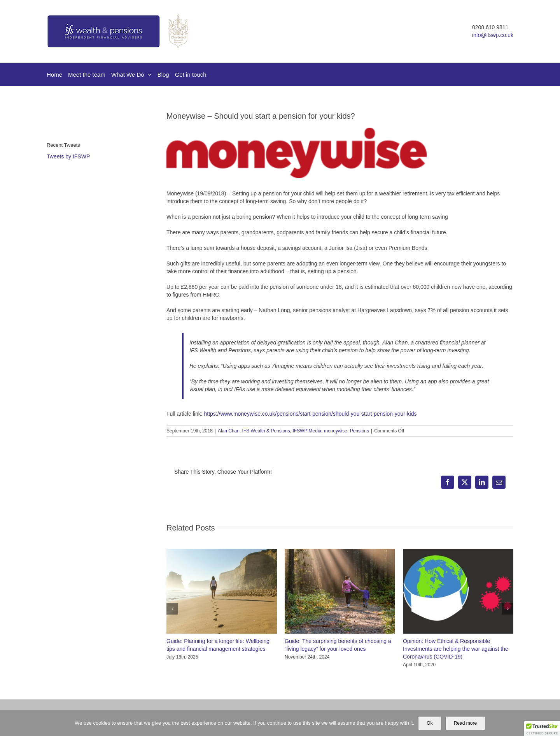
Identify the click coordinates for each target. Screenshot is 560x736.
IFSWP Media (307, 431)
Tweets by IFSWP (68, 156)
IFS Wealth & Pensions (266, 431)
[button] (172, 609)
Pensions (360, 431)
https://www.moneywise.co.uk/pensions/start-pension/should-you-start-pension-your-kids (310, 414)
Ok (430, 723)
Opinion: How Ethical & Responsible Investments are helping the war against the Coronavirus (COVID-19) (456, 649)
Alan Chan (229, 431)
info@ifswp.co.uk (493, 35)
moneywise (336, 431)
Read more (465, 723)
